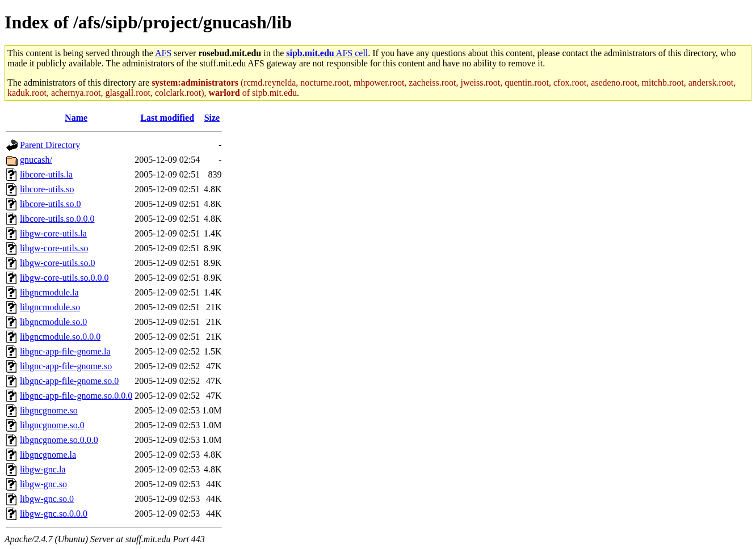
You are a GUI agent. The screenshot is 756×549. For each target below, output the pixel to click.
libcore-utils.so (47, 189)
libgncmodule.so (50, 307)
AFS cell (327, 53)
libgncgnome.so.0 (52, 425)
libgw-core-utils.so (54, 248)
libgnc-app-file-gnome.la (65, 351)
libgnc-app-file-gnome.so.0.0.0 (76, 396)
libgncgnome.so (49, 410)
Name (76, 118)
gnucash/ (36, 160)
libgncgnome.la (48, 455)
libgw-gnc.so (43, 484)
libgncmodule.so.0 (53, 322)
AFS (163, 53)
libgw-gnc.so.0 (47, 499)
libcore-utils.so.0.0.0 (57, 219)
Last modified (167, 118)
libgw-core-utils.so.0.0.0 (64, 278)
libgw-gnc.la (43, 469)
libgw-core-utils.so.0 (57, 263)
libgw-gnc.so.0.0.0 (54, 514)
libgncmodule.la (49, 292)
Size (212, 118)
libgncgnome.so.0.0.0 (59, 440)
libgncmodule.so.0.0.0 (60, 337)
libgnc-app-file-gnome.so (66, 366)
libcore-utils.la (46, 174)
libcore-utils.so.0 (51, 204)
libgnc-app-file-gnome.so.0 (69, 381)
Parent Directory (50, 145)
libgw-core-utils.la (53, 233)
